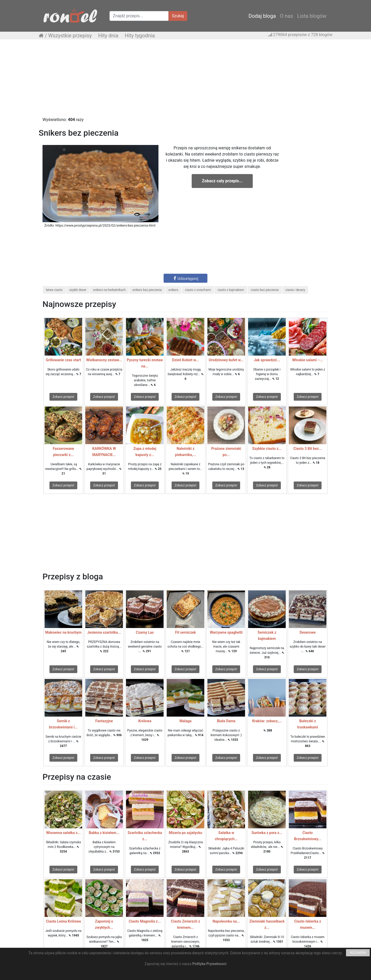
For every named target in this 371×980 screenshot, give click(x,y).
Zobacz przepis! (63, 397)
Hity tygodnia (140, 36)
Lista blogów (312, 16)
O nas (287, 16)
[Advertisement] (185, 81)
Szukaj (178, 16)
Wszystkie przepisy (70, 36)
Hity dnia (108, 36)
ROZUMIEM (358, 953)
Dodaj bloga (262, 16)
